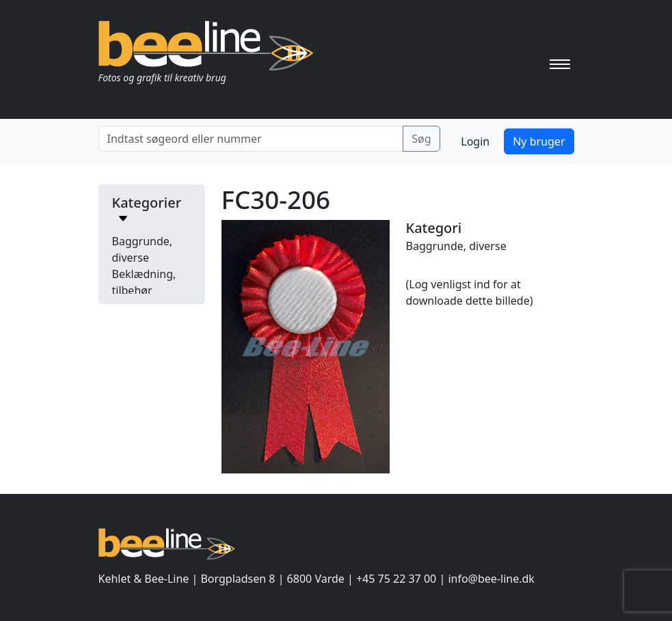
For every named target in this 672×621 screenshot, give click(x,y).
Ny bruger (539, 141)
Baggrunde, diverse (456, 246)
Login (475, 141)
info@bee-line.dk (491, 579)
